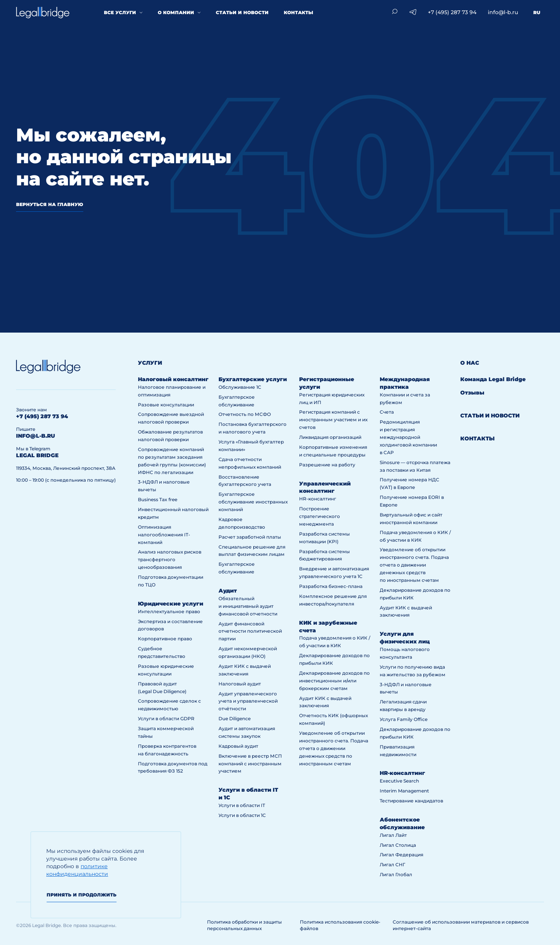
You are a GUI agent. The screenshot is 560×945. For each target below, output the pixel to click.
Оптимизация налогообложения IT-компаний (164, 535)
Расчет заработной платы (250, 537)
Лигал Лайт (393, 835)
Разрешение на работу (327, 465)
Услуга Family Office (404, 719)
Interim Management (404, 791)
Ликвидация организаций (330, 437)
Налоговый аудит (240, 684)
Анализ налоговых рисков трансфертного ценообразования (170, 559)
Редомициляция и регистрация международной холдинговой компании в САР (408, 437)
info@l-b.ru (503, 12)
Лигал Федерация (401, 855)
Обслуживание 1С (240, 387)
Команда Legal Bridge (493, 379)
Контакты (299, 12)
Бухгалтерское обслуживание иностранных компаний (253, 502)
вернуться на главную (50, 204)
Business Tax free (158, 499)
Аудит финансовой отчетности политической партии (250, 631)
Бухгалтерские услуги (253, 379)
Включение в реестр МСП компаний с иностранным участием (250, 764)
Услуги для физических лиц (405, 638)
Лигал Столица (398, 845)
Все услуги (120, 12)
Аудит (228, 591)
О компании (176, 12)
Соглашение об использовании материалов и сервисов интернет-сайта (461, 925)
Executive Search (399, 781)
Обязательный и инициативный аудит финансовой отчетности (248, 606)
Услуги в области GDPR (166, 718)
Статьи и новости (242, 12)
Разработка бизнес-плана (331, 586)
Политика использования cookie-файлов (340, 925)
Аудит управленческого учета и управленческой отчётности (248, 701)
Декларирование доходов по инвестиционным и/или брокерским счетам (334, 681)
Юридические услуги (171, 604)
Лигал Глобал (396, 874)
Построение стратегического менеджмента (320, 516)
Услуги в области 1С (242, 815)
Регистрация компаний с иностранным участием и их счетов (333, 420)
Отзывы (472, 393)
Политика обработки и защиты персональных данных (244, 925)
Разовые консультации (166, 405)
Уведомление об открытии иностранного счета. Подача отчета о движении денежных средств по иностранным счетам (334, 748)
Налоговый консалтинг (173, 379)
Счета (387, 412)
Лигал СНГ (392, 865)
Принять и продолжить (82, 895)
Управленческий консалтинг (325, 487)
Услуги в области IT (242, 805)
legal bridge (37, 455)
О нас (470, 363)
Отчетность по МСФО (245, 414)
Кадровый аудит (238, 746)
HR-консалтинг (318, 499)
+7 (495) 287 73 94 (452, 12)
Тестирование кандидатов (411, 801)
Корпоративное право (165, 639)
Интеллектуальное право (169, 611)
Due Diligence (235, 718)
